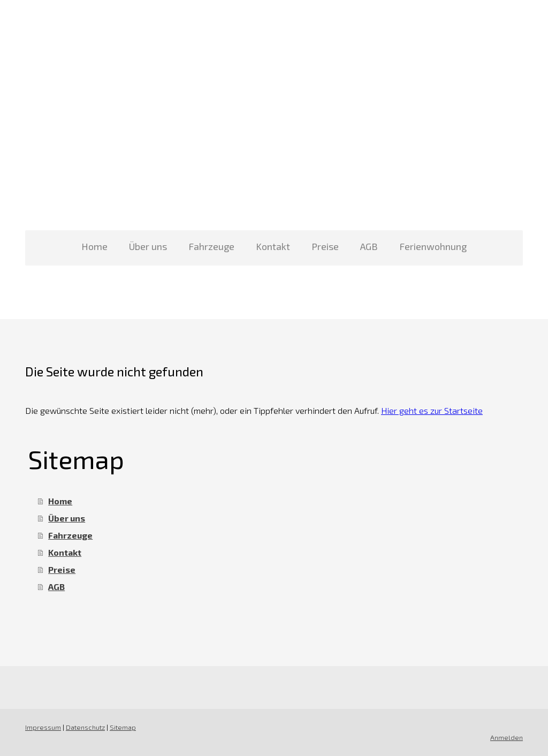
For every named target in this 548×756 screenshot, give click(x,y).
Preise (325, 246)
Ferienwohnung (433, 246)
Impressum (43, 727)
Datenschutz (85, 727)
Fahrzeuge (211, 246)
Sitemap (123, 727)
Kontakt (273, 246)
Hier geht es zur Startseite (432, 410)
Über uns (148, 246)
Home (94, 246)
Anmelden (507, 737)
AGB (369, 246)
